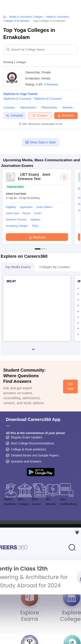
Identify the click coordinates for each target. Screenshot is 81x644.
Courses (9, 107)
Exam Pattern (44, 207)
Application (26, 207)
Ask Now (70, 386)
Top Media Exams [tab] (18, 267)
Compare (15, 116)
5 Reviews (51, 84)
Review (68, 107)
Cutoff (37, 213)
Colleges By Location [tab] (55, 267)
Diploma (17, 99)
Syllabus (35, 220)
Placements (49, 107)
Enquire (40, 115)
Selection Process (16, 220)
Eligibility (11, 207)
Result (26, 213)
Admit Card (12, 213)
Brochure (66, 115)
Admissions (28, 107)
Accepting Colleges (17, 226)
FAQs (35, 226)
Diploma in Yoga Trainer (21, 94)
